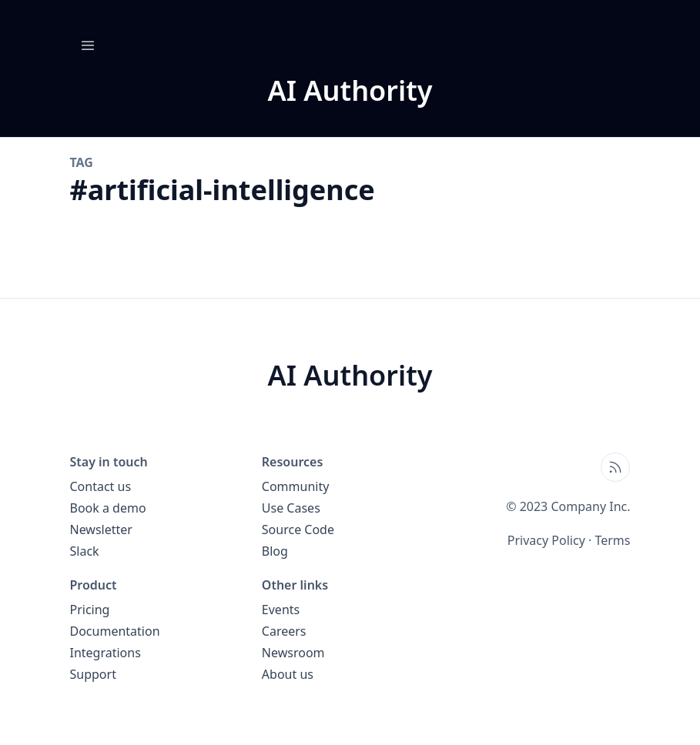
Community (296, 486)
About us (288, 674)
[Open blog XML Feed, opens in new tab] (615, 467)
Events (281, 610)
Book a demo (108, 508)
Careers (284, 631)
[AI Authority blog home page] (350, 91)
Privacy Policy (546, 540)
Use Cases (291, 508)
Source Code (298, 530)
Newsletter (101, 530)
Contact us (101, 486)
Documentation (115, 631)
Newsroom (293, 653)
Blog (275, 551)
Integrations (106, 653)
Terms (612, 540)
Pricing (90, 610)
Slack (85, 551)
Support (93, 674)
